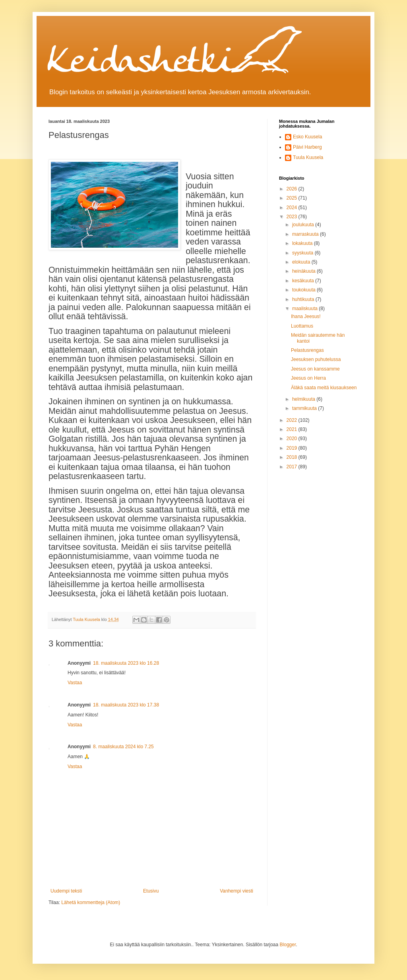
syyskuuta (303, 253)
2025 (293, 198)
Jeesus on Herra (308, 378)
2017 (293, 467)
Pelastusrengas (307, 350)
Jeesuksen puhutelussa (316, 359)
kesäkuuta (304, 281)
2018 (293, 457)
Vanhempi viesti (236, 891)
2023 (293, 217)
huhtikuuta (304, 299)
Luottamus (302, 326)
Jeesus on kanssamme (315, 369)
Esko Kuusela (307, 137)
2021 (293, 429)
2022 (293, 420)
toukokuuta (304, 290)
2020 (293, 439)
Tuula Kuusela (308, 157)
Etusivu (151, 891)
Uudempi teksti (66, 891)
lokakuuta (303, 243)
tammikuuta (305, 408)
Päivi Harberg (307, 147)
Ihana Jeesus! (306, 316)
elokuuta (302, 262)
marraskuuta (306, 234)
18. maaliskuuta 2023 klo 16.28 (126, 663)
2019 (293, 448)
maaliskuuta (305, 309)
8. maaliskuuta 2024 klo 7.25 (123, 747)
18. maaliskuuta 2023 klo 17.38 (126, 705)
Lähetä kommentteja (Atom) (91, 902)
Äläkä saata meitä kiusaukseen (324, 388)
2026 (293, 189)
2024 (293, 208)
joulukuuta (304, 225)
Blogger (288, 945)
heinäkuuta (304, 271)
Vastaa (75, 683)
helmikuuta (304, 399)
